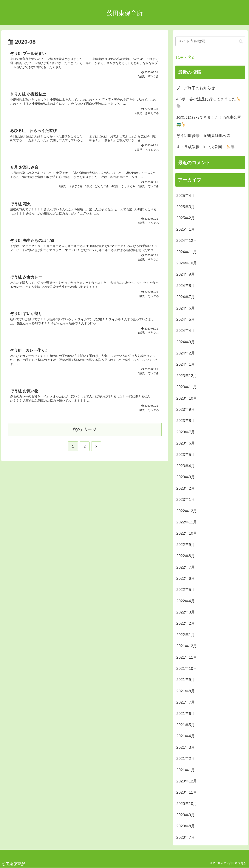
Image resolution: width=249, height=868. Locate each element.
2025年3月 (186, 207)
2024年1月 (186, 364)
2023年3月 (186, 477)
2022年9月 (186, 545)
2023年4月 (186, 466)
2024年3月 (186, 342)
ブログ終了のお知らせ (196, 88)
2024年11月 (187, 252)
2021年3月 (186, 747)
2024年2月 (186, 353)
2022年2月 (186, 623)
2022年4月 (186, 601)
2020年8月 (186, 826)
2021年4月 (186, 736)
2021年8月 (186, 691)
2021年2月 (186, 759)
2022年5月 (186, 590)
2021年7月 (186, 702)
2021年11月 (187, 657)
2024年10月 (187, 263)
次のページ (85, 429)
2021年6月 (186, 714)
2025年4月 (186, 196)
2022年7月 (186, 567)
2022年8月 (186, 556)
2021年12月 (187, 646)
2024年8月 (186, 286)
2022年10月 (187, 533)
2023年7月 (186, 432)
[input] (210, 41)
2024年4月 (186, 331)
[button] (241, 41)
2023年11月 (187, 387)
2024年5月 (186, 319)
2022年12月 (187, 511)
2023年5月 (186, 455)
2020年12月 (187, 781)
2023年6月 (186, 443)
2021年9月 (186, 680)
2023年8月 (186, 421)
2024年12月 (187, 241)
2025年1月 (186, 229)
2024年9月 (186, 274)
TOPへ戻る (185, 57)
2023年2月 (186, 488)
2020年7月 (186, 837)
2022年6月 (186, 578)
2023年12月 (187, 376)
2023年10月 (187, 398)
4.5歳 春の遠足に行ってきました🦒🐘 (208, 103)
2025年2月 (186, 218)
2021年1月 (186, 770)
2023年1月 (186, 500)
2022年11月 (187, 522)
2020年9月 (186, 815)
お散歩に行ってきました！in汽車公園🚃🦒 (209, 121)
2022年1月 (186, 635)
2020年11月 (187, 792)
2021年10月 (187, 669)
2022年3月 (186, 612)
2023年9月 (186, 409)
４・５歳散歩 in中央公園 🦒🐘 (206, 147)
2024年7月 (186, 297)
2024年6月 (186, 308)
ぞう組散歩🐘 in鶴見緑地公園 (203, 136)
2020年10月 (187, 804)
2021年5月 (186, 725)
